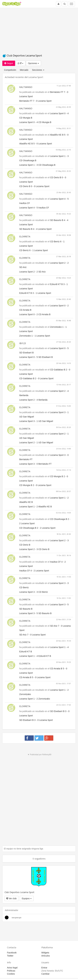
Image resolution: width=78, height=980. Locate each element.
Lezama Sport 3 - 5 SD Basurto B (35, 613)
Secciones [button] (38, 70)
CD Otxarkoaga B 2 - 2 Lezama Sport (37, 528)
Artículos (46, 956)
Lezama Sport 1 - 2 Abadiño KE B (36, 507)
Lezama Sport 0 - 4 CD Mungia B (35, 122)
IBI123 (23, 343)
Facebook (12, 953)
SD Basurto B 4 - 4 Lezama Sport (35, 229)
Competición (10, 70)
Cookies (11, 974)
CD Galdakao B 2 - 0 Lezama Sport (36, 378)
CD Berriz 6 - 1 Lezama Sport (34, 250)
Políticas (11, 971)
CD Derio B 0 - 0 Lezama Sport (34, 186)
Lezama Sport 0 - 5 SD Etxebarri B (36, 357)
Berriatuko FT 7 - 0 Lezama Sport (35, 101)
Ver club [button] (11, 898)
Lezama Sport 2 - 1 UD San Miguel (36, 443)
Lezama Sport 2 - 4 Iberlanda (33, 400)
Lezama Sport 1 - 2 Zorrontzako (35, 699)
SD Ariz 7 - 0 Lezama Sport (32, 635)
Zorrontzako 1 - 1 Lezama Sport (35, 336)
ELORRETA (25, 236)
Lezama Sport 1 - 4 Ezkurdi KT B (35, 656)
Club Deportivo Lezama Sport (22, 55)
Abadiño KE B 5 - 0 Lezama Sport (36, 144)
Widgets (45, 953)
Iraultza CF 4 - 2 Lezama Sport (34, 571)
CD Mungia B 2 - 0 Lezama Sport (35, 485)
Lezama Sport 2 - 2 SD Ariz (32, 272)
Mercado (24, 70)
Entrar (44, 968)
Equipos (27, 898)
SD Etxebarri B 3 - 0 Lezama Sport (36, 720)
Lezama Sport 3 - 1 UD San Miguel (36, 421)
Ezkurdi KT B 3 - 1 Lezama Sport (35, 293)
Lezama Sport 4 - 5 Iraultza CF (34, 208)
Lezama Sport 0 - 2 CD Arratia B (35, 314)
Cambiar (45, 974)
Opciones (33, 63)
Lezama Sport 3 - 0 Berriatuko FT (35, 464)
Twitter (10, 956)
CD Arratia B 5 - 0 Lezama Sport (35, 677)
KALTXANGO (26, 87)
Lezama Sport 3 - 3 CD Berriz (34, 592)
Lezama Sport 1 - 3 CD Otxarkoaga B (37, 165)
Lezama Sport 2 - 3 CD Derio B (34, 549)
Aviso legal (12, 968)
